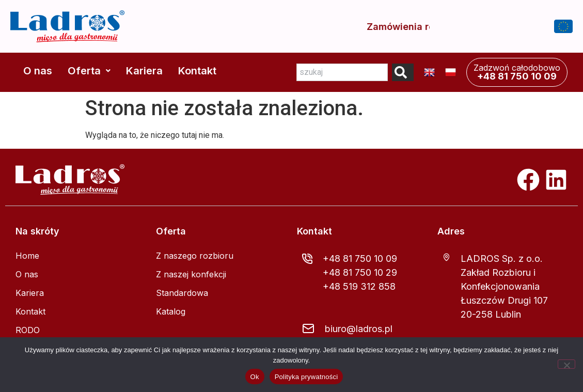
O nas (38, 71)
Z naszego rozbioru (195, 256)
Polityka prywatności (306, 377)
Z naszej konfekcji (191, 274)
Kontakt (197, 71)
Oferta (89, 71)
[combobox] (342, 72)
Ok (255, 377)
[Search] (403, 72)
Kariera (144, 71)
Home (27, 256)
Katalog (171, 311)
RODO (28, 330)
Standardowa (182, 293)
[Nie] (566, 364)
